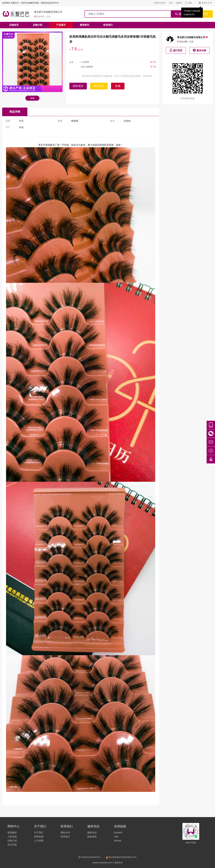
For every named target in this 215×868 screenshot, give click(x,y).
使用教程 (12, 833)
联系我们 (108, 25)
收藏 (179, 3)
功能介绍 (12, 841)
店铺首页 (14, 25)
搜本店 (204, 14)
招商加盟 (39, 837)
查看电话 (99, 86)
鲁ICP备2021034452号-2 (90, 857)
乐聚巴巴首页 (160, 3)
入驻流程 (12, 837)
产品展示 (61, 25)
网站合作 (65, 833)
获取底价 (78, 86)
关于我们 (39, 833)
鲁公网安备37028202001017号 (121, 857)
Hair (116, 837)
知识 (171, 3)
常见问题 (12, 845)
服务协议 (92, 833)
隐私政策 (92, 837)
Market (118, 841)
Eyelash (118, 833)
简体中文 (205, 3)
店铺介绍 (37, 25)
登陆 (188, 3)
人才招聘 (39, 841)
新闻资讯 (84, 25)
